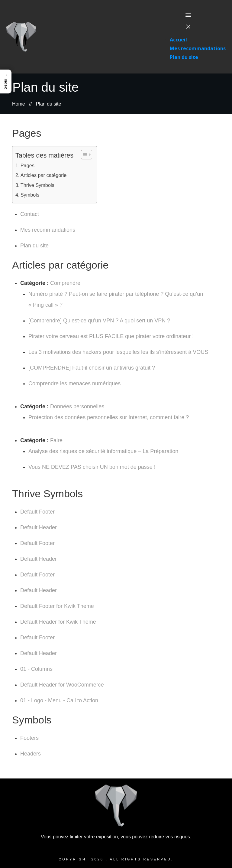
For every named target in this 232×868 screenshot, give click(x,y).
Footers (29, 738)
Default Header (39, 527)
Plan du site (34, 246)
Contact (30, 214)
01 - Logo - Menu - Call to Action (59, 700)
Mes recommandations (48, 230)
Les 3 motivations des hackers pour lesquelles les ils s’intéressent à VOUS (118, 352)
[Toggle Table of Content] (84, 155)
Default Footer (37, 512)
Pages (27, 165)
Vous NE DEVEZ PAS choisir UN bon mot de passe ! (92, 467)
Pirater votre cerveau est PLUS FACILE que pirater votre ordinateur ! (111, 336)
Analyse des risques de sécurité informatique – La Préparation (103, 451)
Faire (56, 440)
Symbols (30, 195)
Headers (31, 754)
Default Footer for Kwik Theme (57, 606)
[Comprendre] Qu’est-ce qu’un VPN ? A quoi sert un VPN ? (99, 321)
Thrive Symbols (37, 185)
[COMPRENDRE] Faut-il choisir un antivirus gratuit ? (92, 368)
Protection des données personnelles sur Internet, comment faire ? (109, 417)
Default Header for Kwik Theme (58, 622)
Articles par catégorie (44, 175)
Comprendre (65, 283)
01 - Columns (36, 669)
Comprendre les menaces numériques (74, 383)
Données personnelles (77, 406)
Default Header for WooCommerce (62, 685)
